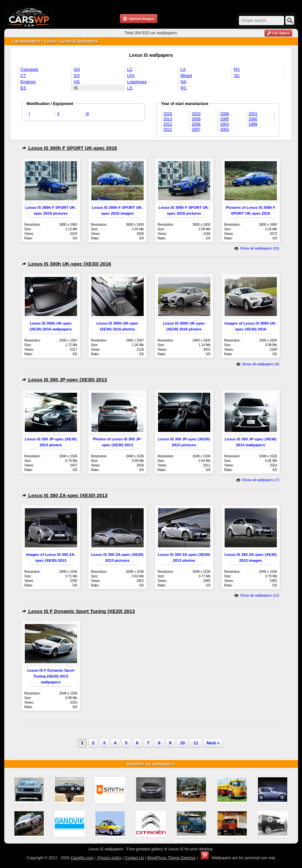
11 (196, 743)
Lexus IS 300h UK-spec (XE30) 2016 (67, 264)
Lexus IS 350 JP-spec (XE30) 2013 (64, 380)
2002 (225, 129)
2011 (168, 129)
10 (182, 743)
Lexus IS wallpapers (79, 41)
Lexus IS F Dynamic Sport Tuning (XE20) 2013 (79, 611)
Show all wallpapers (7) (258, 480)
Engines (28, 82)
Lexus (50, 41)
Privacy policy (109, 858)
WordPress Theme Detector (171, 858)
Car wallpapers (26, 41)
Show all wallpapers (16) (257, 248)
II (59, 114)
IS (76, 88)
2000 (253, 119)
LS (130, 88)
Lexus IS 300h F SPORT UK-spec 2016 (70, 148)
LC (130, 69)
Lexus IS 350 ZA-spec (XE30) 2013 (65, 495)
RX (237, 69)
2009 (196, 119)
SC (237, 76)
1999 (253, 124)
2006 (225, 114)
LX (183, 69)
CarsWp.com (82, 858)
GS (77, 69)
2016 (168, 114)
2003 (225, 124)
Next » (213, 743)
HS (77, 82)
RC (184, 88)
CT (23, 76)
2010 (196, 114)
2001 (253, 114)
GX (77, 76)
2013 (168, 119)
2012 (168, 124)
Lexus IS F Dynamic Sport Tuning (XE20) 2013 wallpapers (51, 676)
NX (183, 82)
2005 (225, 119)
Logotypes (137, 82)
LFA (131, 76)
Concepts (30, 69)
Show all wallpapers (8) (258, 364)
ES (23, 88)
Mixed (186, 76)
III (87, 114)
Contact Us (134, 858)
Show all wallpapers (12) (257, 595)
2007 (196, 129)
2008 (196, 124)
